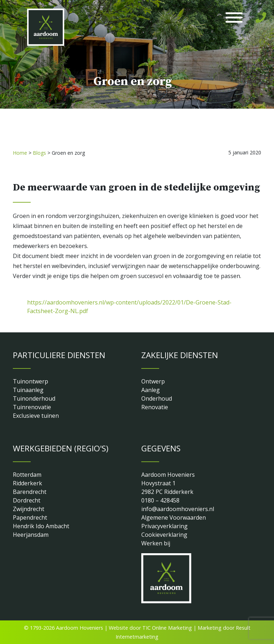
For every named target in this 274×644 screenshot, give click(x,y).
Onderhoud (157, 398)
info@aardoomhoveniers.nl (178, 509)
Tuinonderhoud (34, 398)
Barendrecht (30, 492)
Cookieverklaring (164, 535)
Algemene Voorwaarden (174, 517)
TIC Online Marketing (167, 628)
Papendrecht (30, 517)
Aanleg (151, 390)
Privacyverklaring (164, 526)
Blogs (39, 153)
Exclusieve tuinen (36, 416)
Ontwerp (153, 381)
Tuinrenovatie (32, 407)
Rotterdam (27, 475)
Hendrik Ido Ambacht (41, 526)
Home (20, 153)
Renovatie (155, 407)
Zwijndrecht (29, 509)
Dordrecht (27, 500)
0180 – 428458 (160, 500)
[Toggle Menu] (234, 18)
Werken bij (156, 543)
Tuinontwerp (31, 381)
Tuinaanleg (28, 390)
